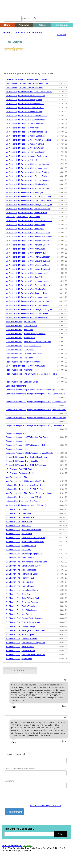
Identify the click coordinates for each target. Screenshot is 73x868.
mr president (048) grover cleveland (34, 233)
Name (28, 753)
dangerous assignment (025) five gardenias (46, 410)
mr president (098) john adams (32, 366)
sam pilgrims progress (16, 79)
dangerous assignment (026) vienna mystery (47, 418)
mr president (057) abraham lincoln (34, 245)
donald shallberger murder (41, 493)
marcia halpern (30, 326)
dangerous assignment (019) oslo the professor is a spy (30, 390)
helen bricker (27, 582)
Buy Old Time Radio (12, 845)
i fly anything (12, 469)
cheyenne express (30, 602)
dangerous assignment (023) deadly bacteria (47, 402)
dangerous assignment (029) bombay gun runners (28, 437)
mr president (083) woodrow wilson (34, 317)
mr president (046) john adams (32, 225)
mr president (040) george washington (35, 204)
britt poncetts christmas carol (34, 562)
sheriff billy (26, 550)
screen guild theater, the (17, 457)
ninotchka (34, 461)
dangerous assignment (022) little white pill (46, 394)
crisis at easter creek (31, 622)
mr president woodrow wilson (31, 104)
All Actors (62, 34)
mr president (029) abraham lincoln (34, 168)
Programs (24, 25)
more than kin (28, 558)
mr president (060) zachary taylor (33, 253)
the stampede (28, 517)
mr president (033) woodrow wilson (34, 184)
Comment (9, 781)
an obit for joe (36, 489)
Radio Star (19, 33)
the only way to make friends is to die (41, 374)
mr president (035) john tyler (31, 192)
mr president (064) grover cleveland (34, 269)
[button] (65, 680)
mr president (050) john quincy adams (35, 237)
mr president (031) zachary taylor (33, 176)
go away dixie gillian (33, 354)
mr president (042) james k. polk (33, 213)
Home (9, 13)
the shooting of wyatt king (34, 643)
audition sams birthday (37, 79)
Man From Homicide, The (17, 477)
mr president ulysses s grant (31, 108)
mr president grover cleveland (31, 96)
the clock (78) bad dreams (28, 217)
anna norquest (28, 634)
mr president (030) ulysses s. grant (34, 172)
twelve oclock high (38, 457)
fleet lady (28, 330)
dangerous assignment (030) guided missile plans (27, 445)
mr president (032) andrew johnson (34, 180)
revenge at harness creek (33, 630)
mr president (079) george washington (35, 309)
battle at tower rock (30, 598)
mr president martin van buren (31, 124)
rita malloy (28, 358)
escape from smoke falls (33, 542)
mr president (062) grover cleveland (34, 261)
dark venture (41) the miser (31, 87)
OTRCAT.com (28, 846)
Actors (42, 25)
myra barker (27, 659)
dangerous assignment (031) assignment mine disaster (30, 453)
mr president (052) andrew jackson (33, 241)
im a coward (35, 485)
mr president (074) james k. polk (33, 293)
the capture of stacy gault (33, 538)
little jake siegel (31, 382)
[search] (29, 19)
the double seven (30, 638)
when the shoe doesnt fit (33, 655)
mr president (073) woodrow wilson (34, 289)
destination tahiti (26, 473)
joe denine (29, 370)
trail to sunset (28, 586)
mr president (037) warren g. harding (34, 196)
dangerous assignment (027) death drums (46, 425)
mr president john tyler (28, 128)
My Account (62, 25)
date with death (26, 469)
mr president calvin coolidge (31, 160)
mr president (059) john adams (32, 249)
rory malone (29, 338)
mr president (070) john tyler (31, 277)
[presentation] (29, 798)
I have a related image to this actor (46, 805)
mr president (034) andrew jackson (33, 188)
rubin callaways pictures (35, 334)
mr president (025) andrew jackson (33, 164)
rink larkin (26, 526)
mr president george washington (32, 156)
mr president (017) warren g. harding (34, 140)
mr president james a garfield (31, 144)
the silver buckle (29, 578)
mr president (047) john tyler (31, 229)
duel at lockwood (29, 610)
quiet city (26, 594)
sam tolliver (29, 350)
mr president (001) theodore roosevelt (35, 92)
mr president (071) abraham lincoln (34, 281)
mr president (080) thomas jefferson (34, 313)
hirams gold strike (30, 574)
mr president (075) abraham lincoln (34, 297)
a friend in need (29, 570)
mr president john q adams (30, 100)
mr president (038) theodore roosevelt (35, 200)
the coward (27, 513)
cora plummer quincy (31, 566)
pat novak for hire (14, 322)
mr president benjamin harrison (32, 120)
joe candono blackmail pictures (38, 342)
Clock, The (10, 217)
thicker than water (30, 606)
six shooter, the (13, 509)
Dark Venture (11, 83)
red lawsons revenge (32, 530)
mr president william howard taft (32, 132)
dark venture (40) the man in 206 (33, 83)
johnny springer (29, 626)
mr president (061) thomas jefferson (34, 257)
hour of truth (36, 497)
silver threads (28, 647)
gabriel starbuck (29, 546)
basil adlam (35, 33)
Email (20, 768)
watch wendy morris (33, 362)
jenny (24, 509)
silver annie (27, 521)
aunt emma (27, 614)
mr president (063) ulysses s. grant (34, 265)
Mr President (11, 92)
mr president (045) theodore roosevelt (35, 221)
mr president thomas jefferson (32, 152)
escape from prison (32, 346)
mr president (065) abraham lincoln (34, 273)
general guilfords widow (32, 618)
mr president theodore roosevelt (33, 116)
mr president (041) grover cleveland (34, 209)
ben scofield (27, 534)
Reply (65, 706)
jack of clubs (30, 322)
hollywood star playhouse (17, 485)
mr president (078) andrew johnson (34, 305)
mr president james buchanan (31, 136)
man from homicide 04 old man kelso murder (26, 481)
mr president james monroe (30, 112)
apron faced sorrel (30, 590)
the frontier (35, 501)
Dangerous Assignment (16, 386)
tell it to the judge (38, 465)
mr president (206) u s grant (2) (32, 505)
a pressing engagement (32, 554)
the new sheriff (28, 651)
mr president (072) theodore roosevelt (35, 285)
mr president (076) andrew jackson (33, 301)
